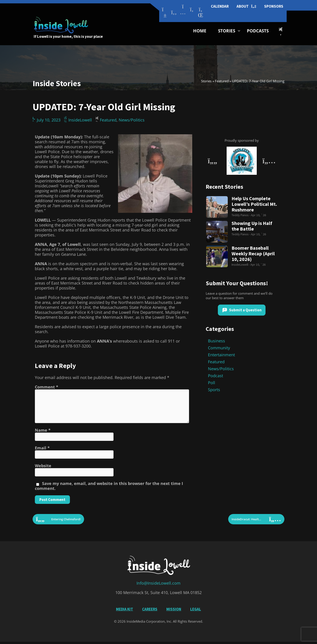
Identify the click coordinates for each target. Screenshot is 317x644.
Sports (214, 390)
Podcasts (258, 31)
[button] (281, 31)
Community (219, 348)
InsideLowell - (241, 265)
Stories (227, 31)
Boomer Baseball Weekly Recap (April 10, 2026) (253, 254)
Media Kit (125, 609)
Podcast (215, 376)
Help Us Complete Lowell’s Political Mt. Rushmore (254, 204)
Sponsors (274, 6)
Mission (174, 609)
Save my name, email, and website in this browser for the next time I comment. (109, 486)
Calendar (220, 6)
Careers (150, 609)
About (246, 6)
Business (217, 341)
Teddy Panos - (241, 215)
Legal (196, 609)
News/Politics (132, 120)
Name (43, 430)
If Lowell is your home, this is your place (68, 36)
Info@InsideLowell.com (158, 583)
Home (200, 31)
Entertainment (221, 355)
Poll (212, 383)
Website (43, 466)
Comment (47, 387)
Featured (222, 81)
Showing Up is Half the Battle (252, 226)
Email (42, 448)
